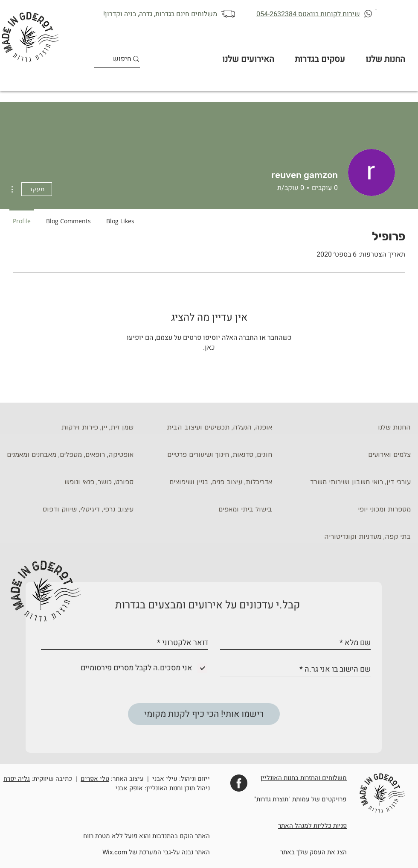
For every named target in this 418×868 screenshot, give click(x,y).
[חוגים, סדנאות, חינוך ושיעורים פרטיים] (207, 455)
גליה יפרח (17, 779)
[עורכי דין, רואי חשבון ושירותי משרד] (345, 482)
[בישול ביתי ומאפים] (207, 510)
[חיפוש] (122, 59)
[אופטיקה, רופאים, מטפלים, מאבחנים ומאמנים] (68, 455)
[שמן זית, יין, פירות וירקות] (68, 428)
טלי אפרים (95, 779)
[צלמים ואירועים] (345, 455)
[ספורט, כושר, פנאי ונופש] (68, 482)
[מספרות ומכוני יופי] (345, 510)
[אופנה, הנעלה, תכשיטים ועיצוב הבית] (207, 428)
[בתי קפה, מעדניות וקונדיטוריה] (345, 537)
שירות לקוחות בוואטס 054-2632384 (308, 14)
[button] (377, 9)
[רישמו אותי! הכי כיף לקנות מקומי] (204, 714)
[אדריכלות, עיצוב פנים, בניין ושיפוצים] (207, 482)
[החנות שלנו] (345, 428)
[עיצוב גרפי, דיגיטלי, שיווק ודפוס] (68, 510)
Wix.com (115, 852)
